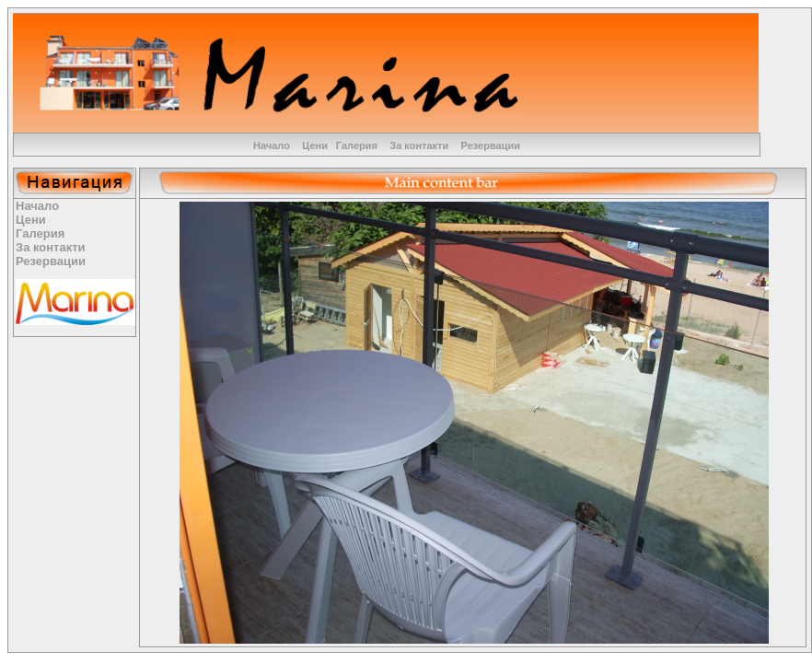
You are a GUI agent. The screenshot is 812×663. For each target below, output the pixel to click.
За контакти (419, 145)
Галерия (357, 145)
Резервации (491, 145)
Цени (315, 145)
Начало (272, 145)
